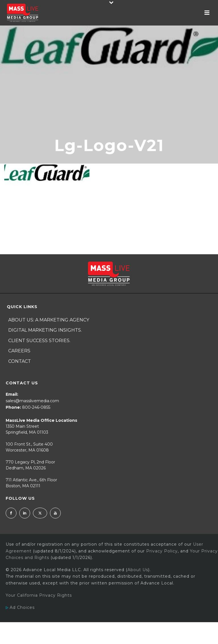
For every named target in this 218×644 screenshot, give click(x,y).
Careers (19, 351)
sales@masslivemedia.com (32, 401)
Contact (20, 361)
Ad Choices (20, 607)
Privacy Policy (162, 551)
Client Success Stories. (39, 341)
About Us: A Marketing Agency (49, 320)
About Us (138, 570)
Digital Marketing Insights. (45, 330)
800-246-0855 (36, 407)
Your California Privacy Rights (39, 595)
